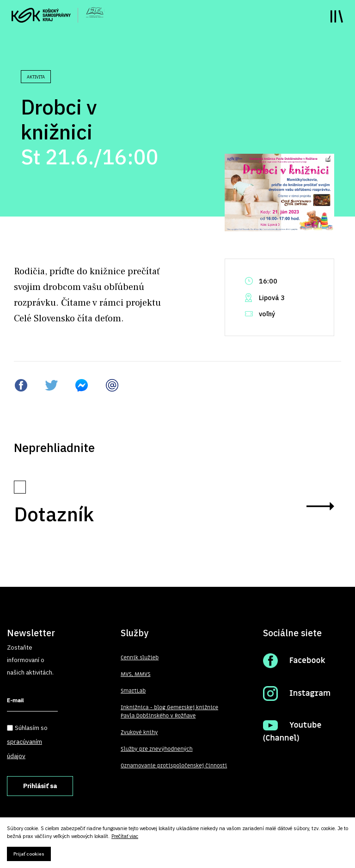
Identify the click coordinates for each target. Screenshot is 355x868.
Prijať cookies (29, 854)
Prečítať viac (125, 836)
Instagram (310, 693)
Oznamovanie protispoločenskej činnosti (174, 766)
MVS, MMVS (136, 674)
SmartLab (133, 691)
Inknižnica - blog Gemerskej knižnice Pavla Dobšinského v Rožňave (169, 711)
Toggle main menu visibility (337, 16)
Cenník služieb (140, 657)
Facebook (307, 661)
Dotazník (54, 514)
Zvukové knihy (139, 732)
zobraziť (320, 506)
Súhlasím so (27, 742)
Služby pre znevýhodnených (157, 749)
